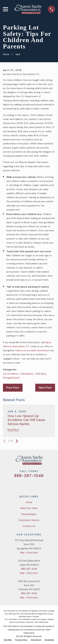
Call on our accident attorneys (32, 350)
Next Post (45, 388)
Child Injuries (27, 374)
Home (29, 502)
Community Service (29, 520)
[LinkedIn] (40, 485)
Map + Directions (29, 553)
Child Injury (41, 374)
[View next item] (17, 441)
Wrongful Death (11, 378)
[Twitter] (18, 485)
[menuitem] (8, 640)
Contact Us (29, 526)
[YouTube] (33, 485)
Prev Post (13, 388)
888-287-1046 (29, 476)
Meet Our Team (29, 508)
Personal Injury (29, 514)
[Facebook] (25, 485)
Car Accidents (11, 374)
